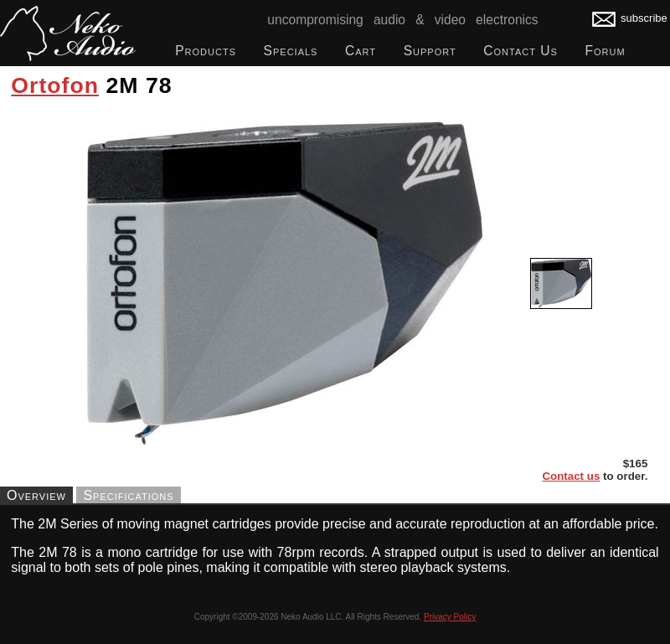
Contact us (571, 476)
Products (206, 51)
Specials (291, 51)
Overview (36, 495)
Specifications (128, 495)
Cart (361, 51)
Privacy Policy (450, 617)
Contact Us (521, 51)
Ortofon (55, 85)
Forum (605, 51)
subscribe (630, 18)
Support (430, 51)
